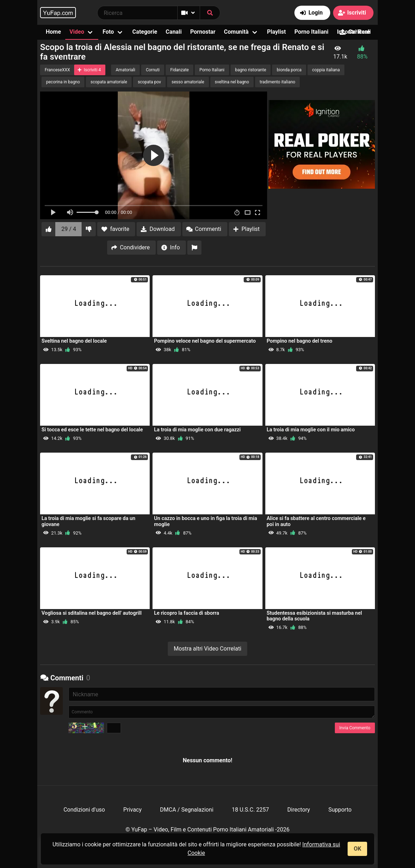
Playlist (276, 32)
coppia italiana (326, 70)
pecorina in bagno (63, 82)
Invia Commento (355, 728)
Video (77, 32)
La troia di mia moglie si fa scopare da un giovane (88, 521)
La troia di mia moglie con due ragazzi (197, 430)
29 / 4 (69, 229)
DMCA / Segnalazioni (187, 810)
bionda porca (289, 70)
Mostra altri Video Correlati (208, 649)
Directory (299, 810)
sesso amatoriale (188, 82)
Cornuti (153, 70)
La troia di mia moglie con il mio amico (311, 430)
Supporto (340, 810)
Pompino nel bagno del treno (300, 341)
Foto (108, 32)
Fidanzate (179, 70)
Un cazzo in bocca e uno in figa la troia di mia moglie (205, 521)
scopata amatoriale (109, 82)
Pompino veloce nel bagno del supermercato (205, 341)
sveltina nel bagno (232, 82)
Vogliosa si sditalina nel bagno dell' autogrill (92, 613)
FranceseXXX (57, 70)
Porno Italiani (311, 32)
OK (357, 849)
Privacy (133, 810)
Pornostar (203, 32)
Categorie (145, 32)
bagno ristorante (251, 70)
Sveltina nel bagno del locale (74, 341)
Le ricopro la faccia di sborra (186, 613)
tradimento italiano (277, 82)
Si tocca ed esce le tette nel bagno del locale (92, 430)
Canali (174, 32)
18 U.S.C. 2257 (250, 810)
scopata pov (149, 82)
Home (53, 32)
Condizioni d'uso (84, 810)
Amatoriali (125, 70)
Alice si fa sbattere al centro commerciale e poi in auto (316, 521)
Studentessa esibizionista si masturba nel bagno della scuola (314, 616)
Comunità (236, 32)
